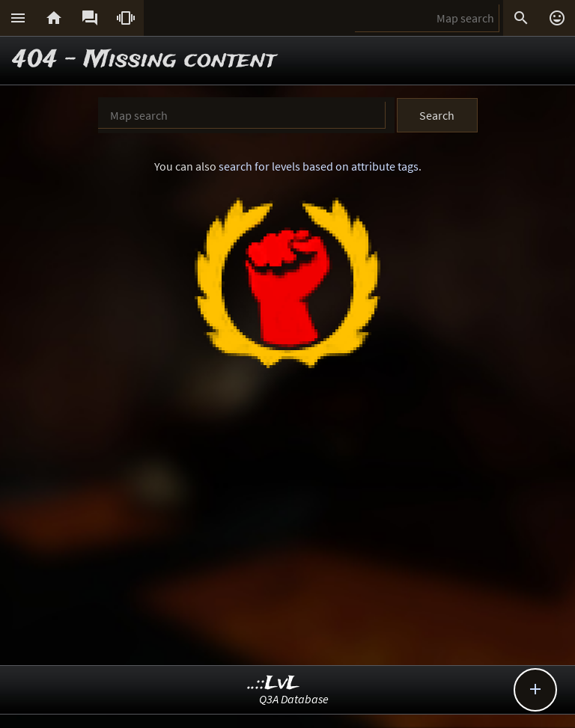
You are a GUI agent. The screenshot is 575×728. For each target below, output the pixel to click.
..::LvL (274, 683)
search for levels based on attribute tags (319, 166)
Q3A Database (294, 699)
